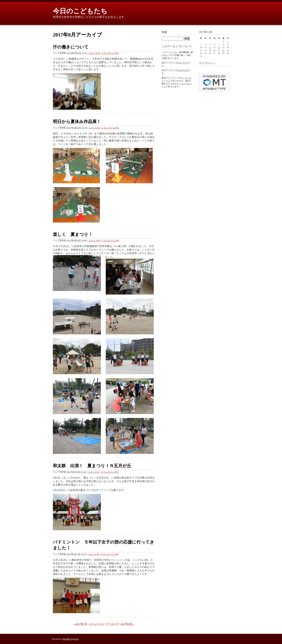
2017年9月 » (127, 624)
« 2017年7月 (80, 624)
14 (219, 47)
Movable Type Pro (71, 639)
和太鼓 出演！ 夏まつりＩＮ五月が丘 (92, 466)
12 (210, 47)
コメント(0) (94, 53)
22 (223, 50)
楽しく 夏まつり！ (75, 234)
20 (214, 50)
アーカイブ (112, 624)
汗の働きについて (71, 47)
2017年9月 (184, 70)
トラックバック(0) (110, 53)
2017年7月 (184, 63)
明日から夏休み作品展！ (77, 122)
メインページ (97, 624)
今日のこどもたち (80, 11)
